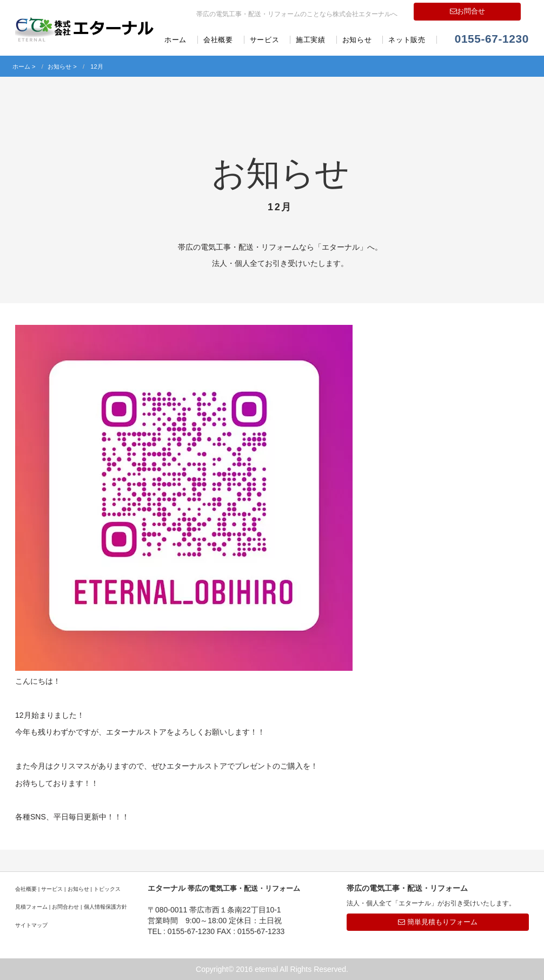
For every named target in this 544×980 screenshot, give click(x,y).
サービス (265, 40)
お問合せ (467, 11)
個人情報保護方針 (105, 907)
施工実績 (311, 40)
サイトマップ (31, 925)
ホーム (175, 40)
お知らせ (357, 40)
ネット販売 (407, 40)
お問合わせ (65, 907)
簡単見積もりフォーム (438, 922)
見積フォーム (31, 907)
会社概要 (218, 40)
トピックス (107, 889)
